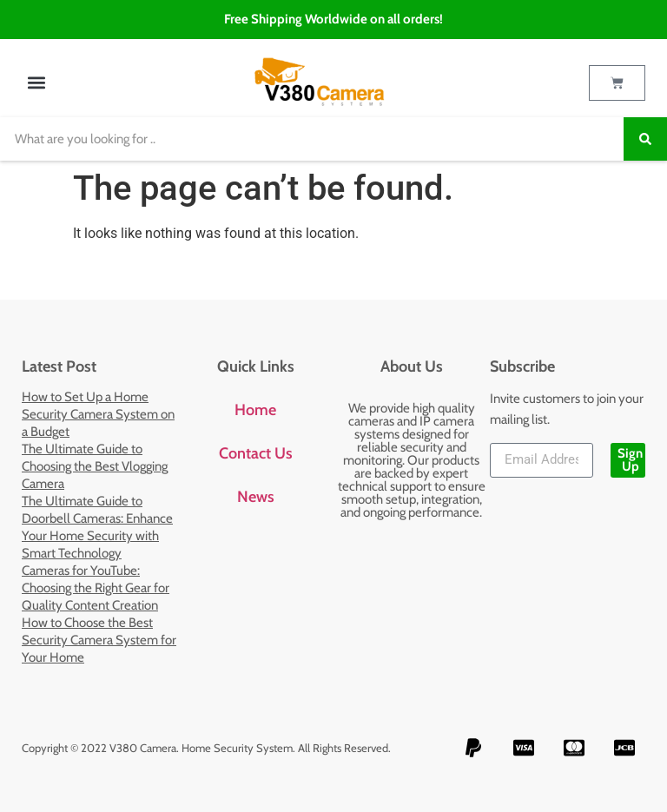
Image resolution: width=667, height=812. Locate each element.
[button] (36, 83)
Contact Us (256, 453)
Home (255, 410)
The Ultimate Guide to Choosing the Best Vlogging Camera (95, 466)
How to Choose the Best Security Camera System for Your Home (99, 640)
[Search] (645, 139)
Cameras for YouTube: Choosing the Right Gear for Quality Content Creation (96, 588)
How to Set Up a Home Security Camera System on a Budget (98, 414)
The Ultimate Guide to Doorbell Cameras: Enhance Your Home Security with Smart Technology (97, 527)
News (256, 497)
